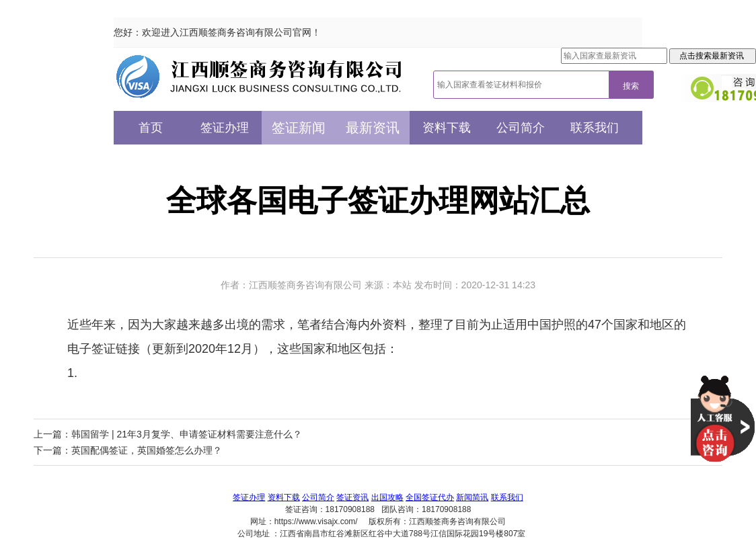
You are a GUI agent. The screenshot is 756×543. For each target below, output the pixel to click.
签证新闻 (299, 128)
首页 (151, 128)
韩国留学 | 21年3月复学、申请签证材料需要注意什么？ (187, 434)
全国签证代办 (430, 497)
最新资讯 (373, 128)
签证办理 (225, 128)
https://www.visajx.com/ (316, 521)
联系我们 (595, 128)
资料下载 (447, 128)
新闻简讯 (472, 497)
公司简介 (521, 128)
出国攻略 (387, 497)
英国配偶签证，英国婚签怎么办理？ (147, 450)
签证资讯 (352, 497)
